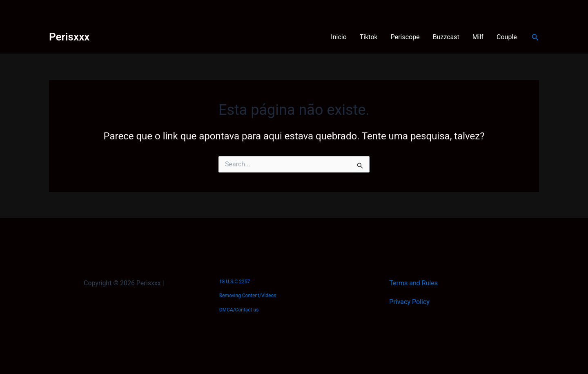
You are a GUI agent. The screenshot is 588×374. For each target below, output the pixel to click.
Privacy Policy (409, 302)
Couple (507, 37)
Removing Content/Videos (248, 296)
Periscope (405, 37)
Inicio (339, 37)
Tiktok (369, 37)
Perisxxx (69, 37)
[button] (535, 37)
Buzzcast (446, 37)
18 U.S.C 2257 (235, 282)
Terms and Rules (413, 283)
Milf (478, 37)
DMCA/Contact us (239, 310)
